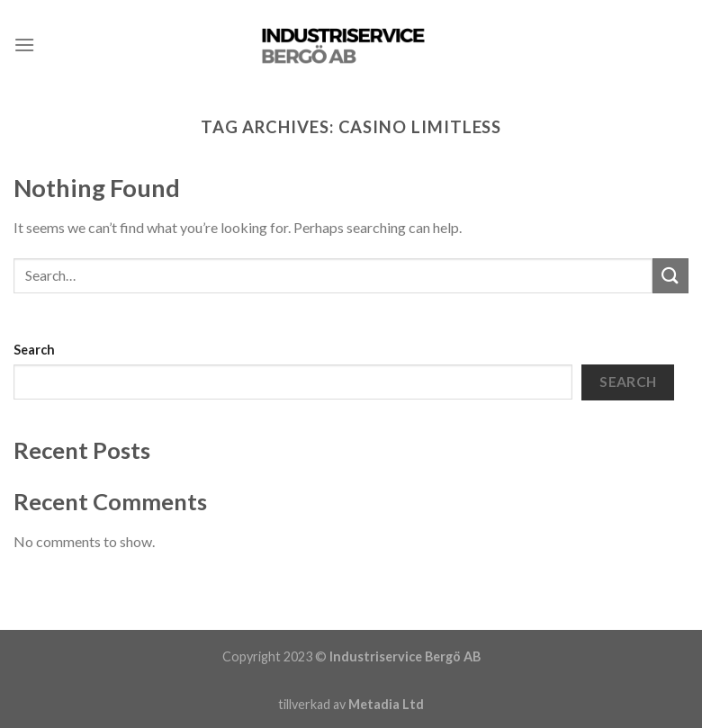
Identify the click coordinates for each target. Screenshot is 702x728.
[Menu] (24, 45)
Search (34, 350)
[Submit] (670, 276)
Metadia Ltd (386, 704)
